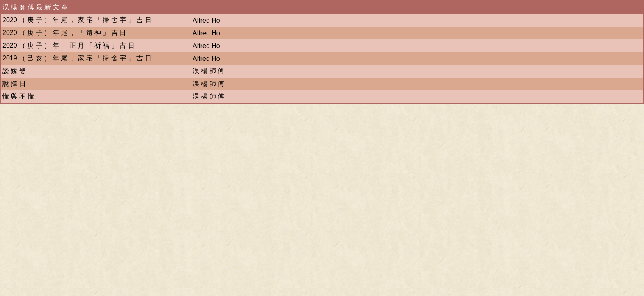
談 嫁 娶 (14, 71)
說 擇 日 (14, 84)
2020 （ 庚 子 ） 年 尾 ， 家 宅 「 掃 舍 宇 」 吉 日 (77, 20)
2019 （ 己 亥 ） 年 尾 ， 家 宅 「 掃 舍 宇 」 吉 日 (77, 58)
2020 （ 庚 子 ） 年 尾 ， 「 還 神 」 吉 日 (64, 33)
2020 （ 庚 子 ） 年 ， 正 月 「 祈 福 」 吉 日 (69, 45)
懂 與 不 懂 (18, 96)
